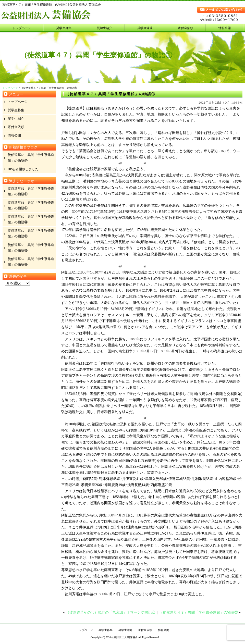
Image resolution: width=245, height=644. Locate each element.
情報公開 (225, 28)
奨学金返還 (145, 28)
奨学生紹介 (104, 28)
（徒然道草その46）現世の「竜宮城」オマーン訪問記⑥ (111, 612)
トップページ (22, 28)
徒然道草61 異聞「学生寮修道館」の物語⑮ (31, 205)
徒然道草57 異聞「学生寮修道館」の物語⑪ (31, 262)
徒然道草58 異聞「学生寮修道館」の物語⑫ (31, 248)
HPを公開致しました (23, 169)
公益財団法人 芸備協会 (124, 637)
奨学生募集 (64, 28)
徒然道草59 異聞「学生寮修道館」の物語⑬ (31, 233)
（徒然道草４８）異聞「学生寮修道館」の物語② (199, 612)
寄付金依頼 (186, 28)
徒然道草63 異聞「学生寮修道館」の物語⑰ (31, 158)
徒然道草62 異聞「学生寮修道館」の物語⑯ (31, 191)
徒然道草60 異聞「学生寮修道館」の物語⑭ (31, 219)
